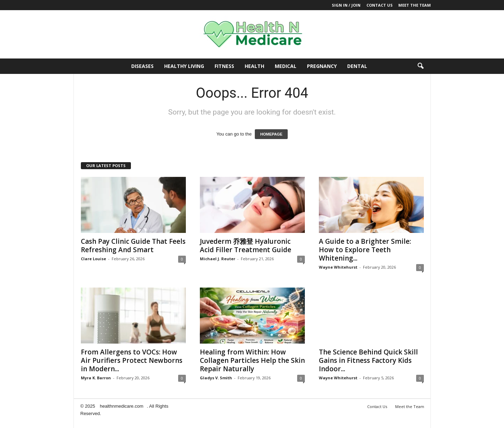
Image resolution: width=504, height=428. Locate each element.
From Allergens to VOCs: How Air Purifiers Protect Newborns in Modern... (132, 360)
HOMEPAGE (271, 134)
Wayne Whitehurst (338, 267)
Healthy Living (184, 66)
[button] (420, 66)
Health (254, 66)
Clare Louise (93, 259)
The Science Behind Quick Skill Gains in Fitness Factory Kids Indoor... (368, 360)
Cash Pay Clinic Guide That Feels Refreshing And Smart (133, 246)
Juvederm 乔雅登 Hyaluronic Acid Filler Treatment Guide (246, 246)
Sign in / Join (346, 5)
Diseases (142, 66)
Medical (286, 66)
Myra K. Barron (96, 378)
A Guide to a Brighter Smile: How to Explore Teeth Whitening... (365, 250)
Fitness (224, 66)
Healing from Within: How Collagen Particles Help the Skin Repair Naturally (252, 360)
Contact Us (380, 5)
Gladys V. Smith (216, 378)
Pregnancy (322, 66)
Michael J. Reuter (218, 259)
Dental (357, 66)
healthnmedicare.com (121, 406)
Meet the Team (415, 5)
